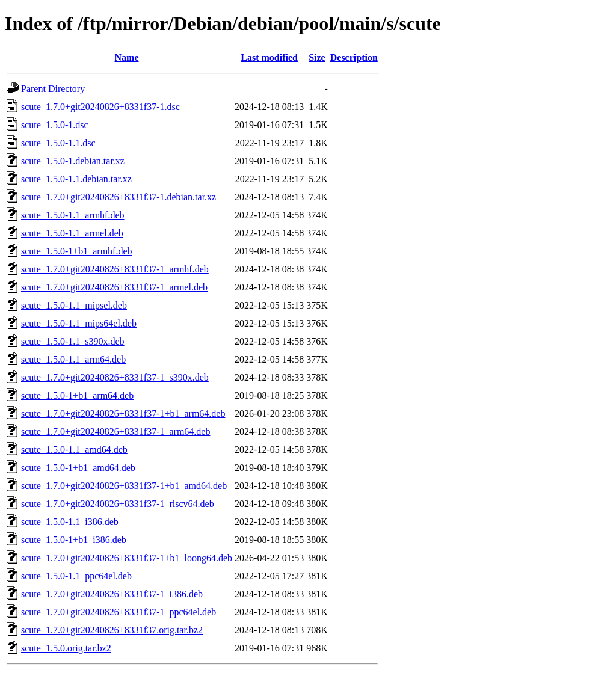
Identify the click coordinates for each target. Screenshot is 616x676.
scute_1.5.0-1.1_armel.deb (72, 233)
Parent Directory (53, 89)
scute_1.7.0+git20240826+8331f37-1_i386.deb (112, 594)
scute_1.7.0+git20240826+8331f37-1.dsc (100, 107)
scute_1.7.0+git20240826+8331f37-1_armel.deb (114, 287)
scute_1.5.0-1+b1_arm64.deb (77, 395)
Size (317, 57)
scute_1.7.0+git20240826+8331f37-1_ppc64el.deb (119, 612)
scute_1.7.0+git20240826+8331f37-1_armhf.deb (115, 269)
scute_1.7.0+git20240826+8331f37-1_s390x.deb (115, 377)
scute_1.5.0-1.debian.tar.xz (73, 161)
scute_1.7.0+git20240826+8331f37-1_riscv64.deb (118, 504)
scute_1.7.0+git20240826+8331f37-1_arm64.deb (115, 432)
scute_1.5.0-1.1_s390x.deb (73, 341)
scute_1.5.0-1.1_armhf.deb (73, 215)
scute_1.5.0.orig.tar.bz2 (66, 648)
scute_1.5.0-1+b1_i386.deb (74, 540)
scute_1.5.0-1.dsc (55, 125)
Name (127, 57)
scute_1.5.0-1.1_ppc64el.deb (76, 576)
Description (354, 57)
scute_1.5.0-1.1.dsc (58, 143)
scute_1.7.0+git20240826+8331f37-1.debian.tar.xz (119, 197)
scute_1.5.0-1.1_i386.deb (70, 522)
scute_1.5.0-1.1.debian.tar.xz (76, 179)
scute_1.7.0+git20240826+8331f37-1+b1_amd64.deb (124, 486)
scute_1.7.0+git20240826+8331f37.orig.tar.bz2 (112, 630)
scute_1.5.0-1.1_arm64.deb (73, 359)
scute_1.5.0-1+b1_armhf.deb (77, 251)
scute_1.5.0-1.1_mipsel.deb (74, 305)
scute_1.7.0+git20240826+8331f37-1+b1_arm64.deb (123, 413)
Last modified (269, 57)
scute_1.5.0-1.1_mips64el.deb (79, 323)
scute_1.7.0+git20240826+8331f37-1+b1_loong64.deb (127, 558)
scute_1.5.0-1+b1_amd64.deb (78, 468)
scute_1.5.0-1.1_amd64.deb (74, 450)
